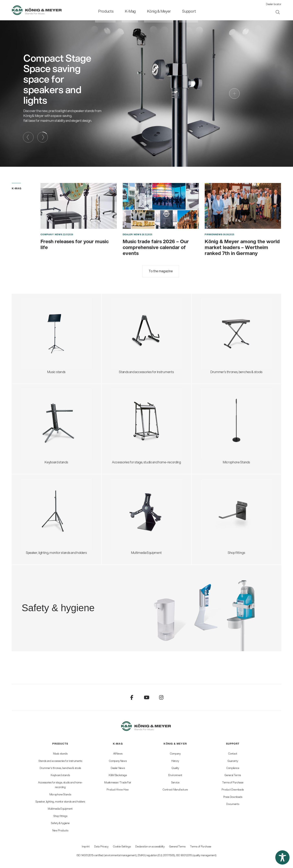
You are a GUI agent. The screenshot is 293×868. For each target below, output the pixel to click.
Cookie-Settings (122, 846)
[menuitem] (114, 10)
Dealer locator (274, 4)
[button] (282, 857)
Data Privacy (101, 846)
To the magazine (161, 271)
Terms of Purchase (201, 846)
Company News (51, 234)
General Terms (177, 846)
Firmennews (214, 234)
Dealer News (132, 234)
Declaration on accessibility (150, 846)
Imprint (86, 846)
